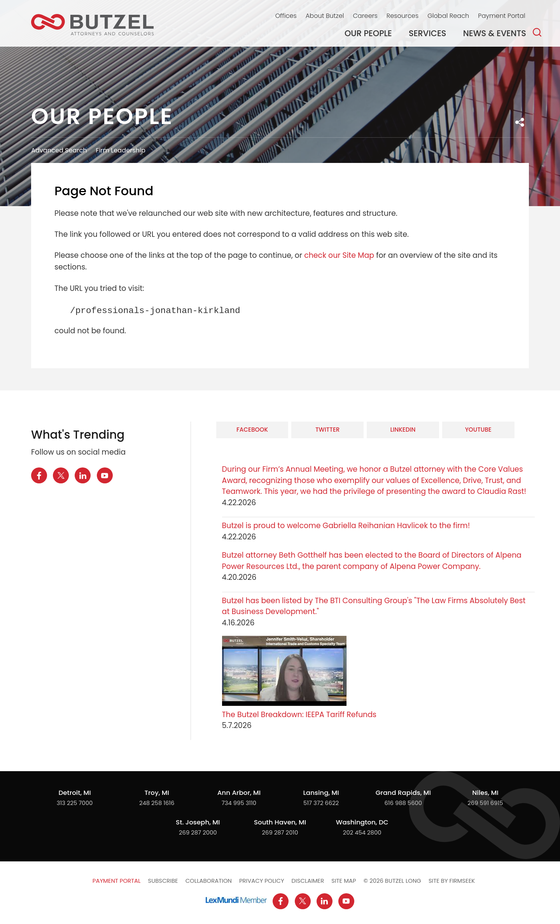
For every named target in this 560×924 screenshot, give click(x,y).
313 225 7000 (75, 803)
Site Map (344, 881)
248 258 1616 (157, 803)
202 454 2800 (362, 832)
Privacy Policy (262, 881)
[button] (520, 122)
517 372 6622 (321, 803)
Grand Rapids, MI (403, 793)
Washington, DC (362, 822)
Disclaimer (308, 881)
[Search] (537, 32)
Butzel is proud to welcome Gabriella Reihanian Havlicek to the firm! (347, 526)
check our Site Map (339, 255)
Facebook (252, 430)
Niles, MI (485, 793)
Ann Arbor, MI (239, 793)
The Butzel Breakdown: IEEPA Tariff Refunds (299, 715)
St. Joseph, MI (198, 822)
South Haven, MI (280, 822)
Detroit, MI (74, 793)
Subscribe (163, 881)
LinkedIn (403, 430)
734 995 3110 (239, 803)
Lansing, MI (321, 793)
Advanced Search (59, 150)
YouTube (478, 430)
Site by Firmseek (452, 881)
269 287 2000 (198, 832)
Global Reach (448, 16)
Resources (402, 16)
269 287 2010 (280, 832)
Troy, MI (157, 793)
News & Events (495, 33)
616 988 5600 (403, 803)
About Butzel (325, 16)
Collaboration (209, 881)
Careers (365, 16)
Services (428, 33)
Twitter (327, 430)
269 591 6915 (485, 803)
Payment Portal (501, 16)
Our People (368, 33)
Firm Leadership (121, 150)
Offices (286, 16)
